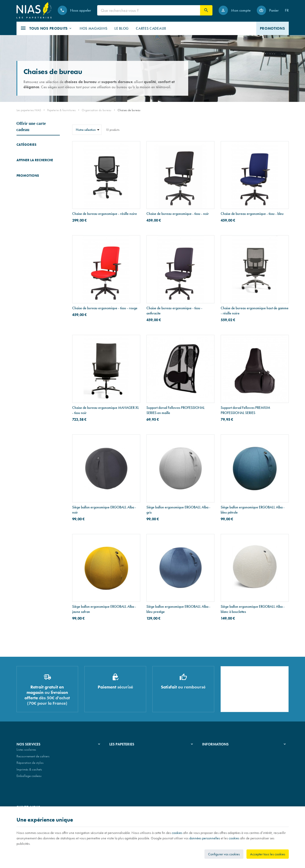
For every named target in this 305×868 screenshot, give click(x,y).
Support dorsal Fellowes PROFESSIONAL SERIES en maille (176, 410)
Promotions (28, 291)
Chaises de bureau (31, 162)
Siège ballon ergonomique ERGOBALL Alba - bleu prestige (178, 609)
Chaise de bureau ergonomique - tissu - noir (178, 214)
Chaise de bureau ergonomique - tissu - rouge (105, 308)
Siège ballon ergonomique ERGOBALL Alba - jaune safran (104, 609)
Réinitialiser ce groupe (57, 244)
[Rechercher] (206, 10)
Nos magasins (119, 758)
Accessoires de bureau (31, 154)
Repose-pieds (26, 188)
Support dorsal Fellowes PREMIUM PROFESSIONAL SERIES (245, 410)
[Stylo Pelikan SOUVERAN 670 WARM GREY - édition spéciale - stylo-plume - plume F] (24, 307)
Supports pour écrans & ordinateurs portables (32, 179)
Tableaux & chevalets (31, 169)
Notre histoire (118, 752)
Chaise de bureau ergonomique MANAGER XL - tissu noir (106, 410)
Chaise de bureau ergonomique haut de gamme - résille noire (255, 311)
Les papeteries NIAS (29, 110)
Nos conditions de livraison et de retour (228, 758)
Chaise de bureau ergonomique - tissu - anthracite (174, 311)
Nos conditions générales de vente (225, 752)
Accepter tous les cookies (268, 854)
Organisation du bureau (97, 110)
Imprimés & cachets (29, 771)
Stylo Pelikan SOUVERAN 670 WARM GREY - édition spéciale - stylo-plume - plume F (46, 304)
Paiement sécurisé (214, 765)
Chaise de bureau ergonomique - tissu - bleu (252, 214)
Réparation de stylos (30, 765)
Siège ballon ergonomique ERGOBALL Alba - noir (104, 510)
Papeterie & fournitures (61, 110)
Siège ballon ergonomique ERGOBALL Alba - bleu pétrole (253, 510)
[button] (46, 28)
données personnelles (205, 838)
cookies (177, 833)
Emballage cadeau (29, 778)
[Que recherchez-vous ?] (149, 10)
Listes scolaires (26, 752)
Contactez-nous (212, 771)
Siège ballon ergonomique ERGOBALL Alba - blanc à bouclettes (253, 609)
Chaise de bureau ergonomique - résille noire (105, 214)
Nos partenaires (120, 765)
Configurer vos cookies (224, 854)
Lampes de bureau (29, 196)
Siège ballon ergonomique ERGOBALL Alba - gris (178, 510)
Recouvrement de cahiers (33, 758)
